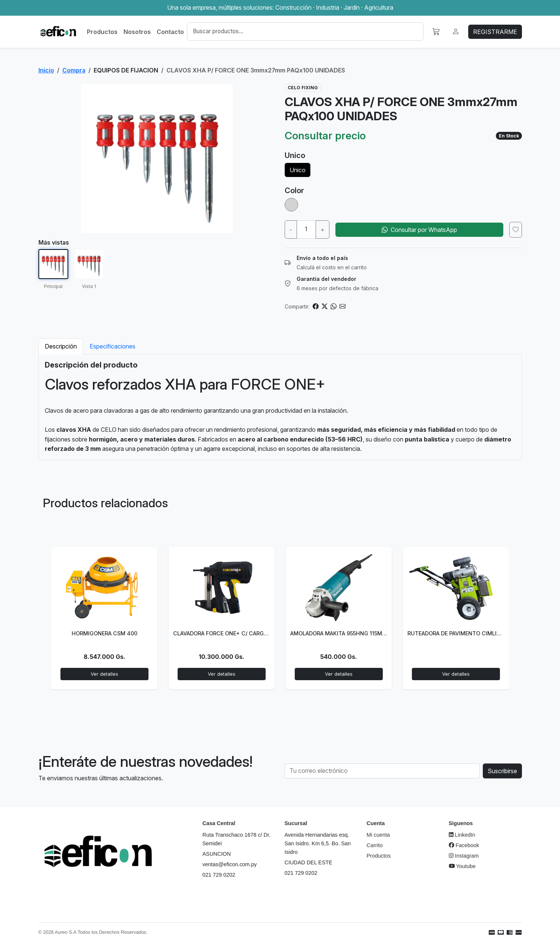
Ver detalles (104, 674)
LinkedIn (462, 835)
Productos (102, 32)
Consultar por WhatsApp (419, 230)
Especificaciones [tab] (112, 346)
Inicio (46, 70)
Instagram (464, 856)
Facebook (464, 845)
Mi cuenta (378, 835)
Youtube (462, 866)
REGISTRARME (495, 32)
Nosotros (137, 32)
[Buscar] (305, 32)
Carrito (375, 845)
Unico (298, 170)
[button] (436, 32)
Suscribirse (502, 771)
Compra (74, 70)
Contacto (170, 32)
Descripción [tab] (61, 346)
